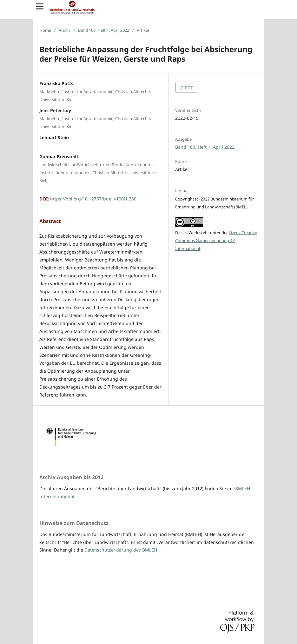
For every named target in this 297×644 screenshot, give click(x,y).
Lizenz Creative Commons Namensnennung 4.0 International (216, 241)
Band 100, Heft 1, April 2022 (104, 30)
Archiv (65, 30)
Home (45, 30)
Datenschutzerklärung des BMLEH (121, 550)
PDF (188, 88)
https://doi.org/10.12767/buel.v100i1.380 (93, 199)
